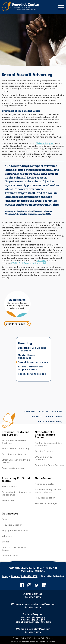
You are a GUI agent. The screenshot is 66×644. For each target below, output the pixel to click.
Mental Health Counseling (27, 356)
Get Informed (44, 478)
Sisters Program (45, 143)
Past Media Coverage (46, 503)
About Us (57, 411)
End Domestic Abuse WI (32, 263)
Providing (25, 343)
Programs (44, 411)
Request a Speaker (45, 498)
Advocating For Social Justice (16, 480)
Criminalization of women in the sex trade (16, 493)
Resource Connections (32, 374)
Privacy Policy (19, 638)
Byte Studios (47, 638)
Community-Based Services (49, 465)
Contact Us (37, 417)
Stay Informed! (15, 324)
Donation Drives (10, 556)
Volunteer (7, 536)
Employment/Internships (15, 530)
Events (5, 542)
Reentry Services (44, 451)
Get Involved (10, 514)
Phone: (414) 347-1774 (24, 576)
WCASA (41, 261)
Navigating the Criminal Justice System (45, 435)
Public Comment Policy (50, 422)
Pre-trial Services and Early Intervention (49, 444)
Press (59, 417)
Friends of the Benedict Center (14, 549)
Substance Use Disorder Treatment (33, 349)
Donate (49, 417)
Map (5, 576)
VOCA (14, 263)
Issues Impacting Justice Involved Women (48, 491)
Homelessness (9, 487)
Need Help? (30, 411)
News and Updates (45, 484)
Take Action (8, 500)
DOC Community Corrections (44, 458)
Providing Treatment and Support (15, 433)
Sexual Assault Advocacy (33, 362)
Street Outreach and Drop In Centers (31, 368)
